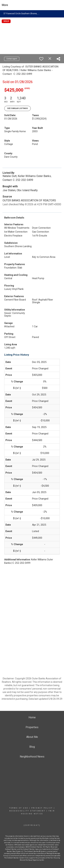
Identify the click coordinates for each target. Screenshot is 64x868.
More (5, 5)
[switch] (41, 59)
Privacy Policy (42, 808)
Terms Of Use (19, 808)
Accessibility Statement (27, 811)
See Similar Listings (17, 108)
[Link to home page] (32, 5)
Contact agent (12, 59)
